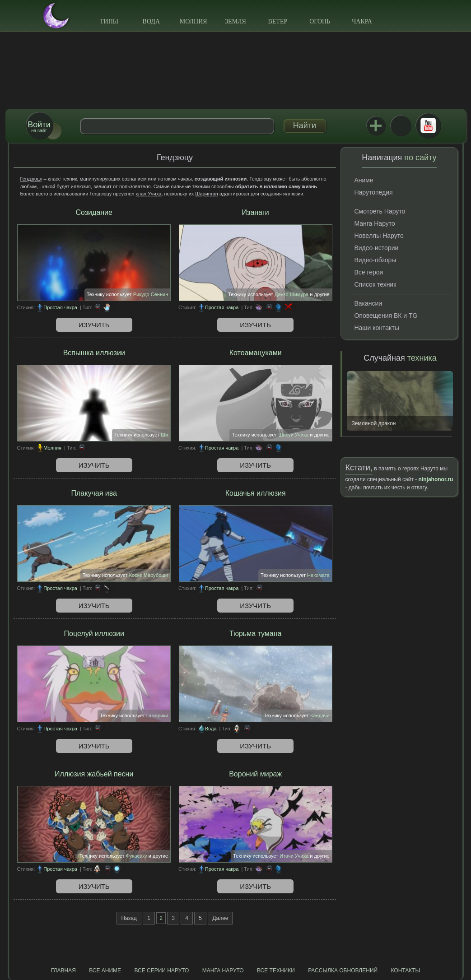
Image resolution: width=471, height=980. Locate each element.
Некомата (318, 575)
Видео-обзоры (375, 260)
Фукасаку (137, 856)
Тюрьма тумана (256, 634)
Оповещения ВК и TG (386, 316)
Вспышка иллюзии (94, 353)
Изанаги (256, 212)
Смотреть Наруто (380, 211)
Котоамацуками (256, 353)
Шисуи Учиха (293, 435)
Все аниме (105, 971)
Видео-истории (376, 248)
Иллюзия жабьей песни (94, 774)
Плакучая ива (94, 493)
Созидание (94, 212)
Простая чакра (60, 307)
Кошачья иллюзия (256, 493)
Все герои (368, 272)
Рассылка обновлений (343, 971)
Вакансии (368, 303)
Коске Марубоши (149, 575)
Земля (235, 21)
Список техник (375, 284)
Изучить (94, 325)
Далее (220, 918)
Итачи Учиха (294, 856)
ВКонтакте (401, 125)
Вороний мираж (255, 774)
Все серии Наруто (161, 971)
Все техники (276, 971)
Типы (109, 21)
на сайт (39, 127)
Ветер (277, 21)
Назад (129, 918)
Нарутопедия (373, 192)
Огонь (320, 21)
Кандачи (320, 715)
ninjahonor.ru (436, 479)
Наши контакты (376, 328)
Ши (164, 435)
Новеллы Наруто (379, 236)
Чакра (362, 21)
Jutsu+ (376, 125)
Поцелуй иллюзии (94, 634)
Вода (151, 21)
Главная (63, 971)
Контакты (406, 971)
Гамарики (157, 715)
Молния (194, 21)
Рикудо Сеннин (151, 294)
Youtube (428, 125)
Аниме (364, 180)
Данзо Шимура (291, 294)
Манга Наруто (374, 223)
